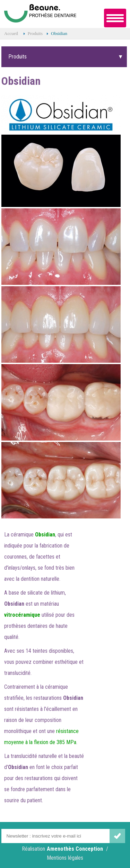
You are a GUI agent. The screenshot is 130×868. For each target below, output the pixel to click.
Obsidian (59, 33)
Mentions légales (65, 858)
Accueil (11, 33)
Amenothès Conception (75, 849)
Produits (35, 33)
